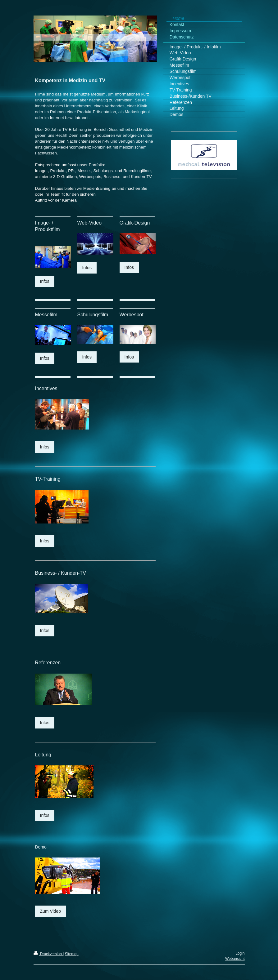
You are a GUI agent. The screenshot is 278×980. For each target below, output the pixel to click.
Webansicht (235, 959)
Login (240, 953)
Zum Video (50, 911)
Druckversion (48, 954)
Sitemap (72, 954)
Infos (45, 281)
